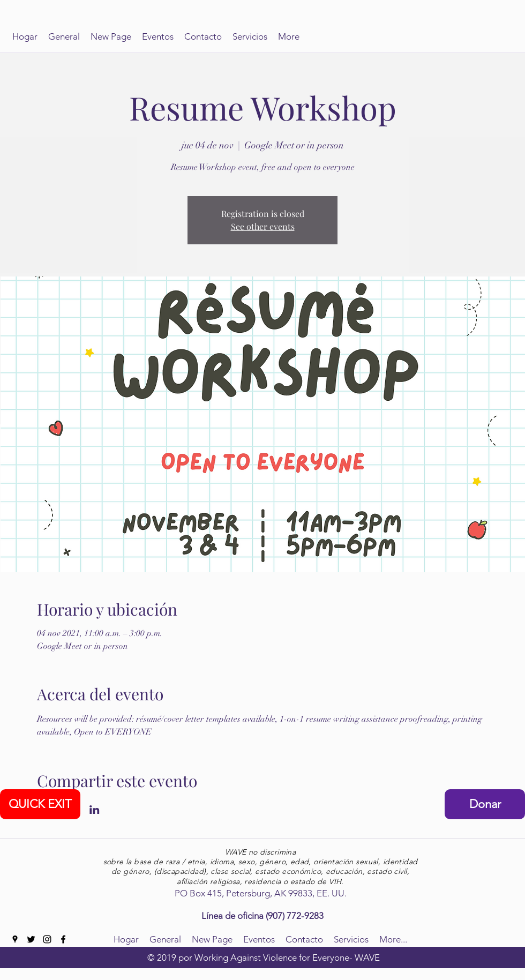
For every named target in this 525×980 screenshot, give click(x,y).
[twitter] (31, 939)
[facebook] (63, 939)
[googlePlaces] (15, 939)
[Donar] (485, 804)
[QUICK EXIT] (40, 804)
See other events (263, 226)
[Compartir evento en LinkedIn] (95, 810)
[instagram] (47, 939)
